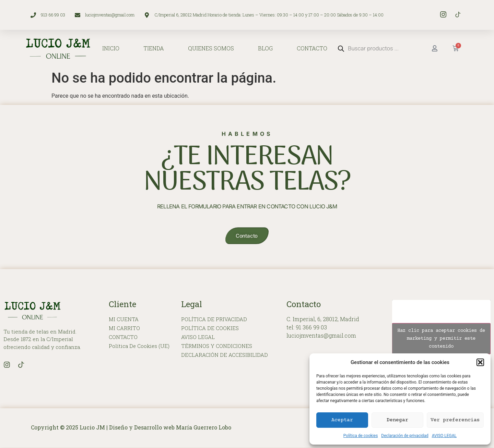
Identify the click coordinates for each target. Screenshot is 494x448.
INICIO (111, 48)
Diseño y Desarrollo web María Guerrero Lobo (170, 428)
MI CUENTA (124, 320)
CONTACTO (312, 48)
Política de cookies (361, 436)
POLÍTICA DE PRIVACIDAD (214, 320)
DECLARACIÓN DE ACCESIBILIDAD (225, 355)
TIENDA (154, 48)
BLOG (265, 48)
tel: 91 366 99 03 (307, 328)
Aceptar (342, 420)
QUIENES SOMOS (211, 48)
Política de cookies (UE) (139, 347)
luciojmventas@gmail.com (321, 336)
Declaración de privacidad (405, 436)
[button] (480, 362)
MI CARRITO (124, 329)
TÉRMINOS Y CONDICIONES (217, 347)
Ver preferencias (455, 420)
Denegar (397, 420)
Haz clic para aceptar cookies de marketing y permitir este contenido (441, 339)
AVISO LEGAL (444, 436)
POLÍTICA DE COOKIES (210, 329)
